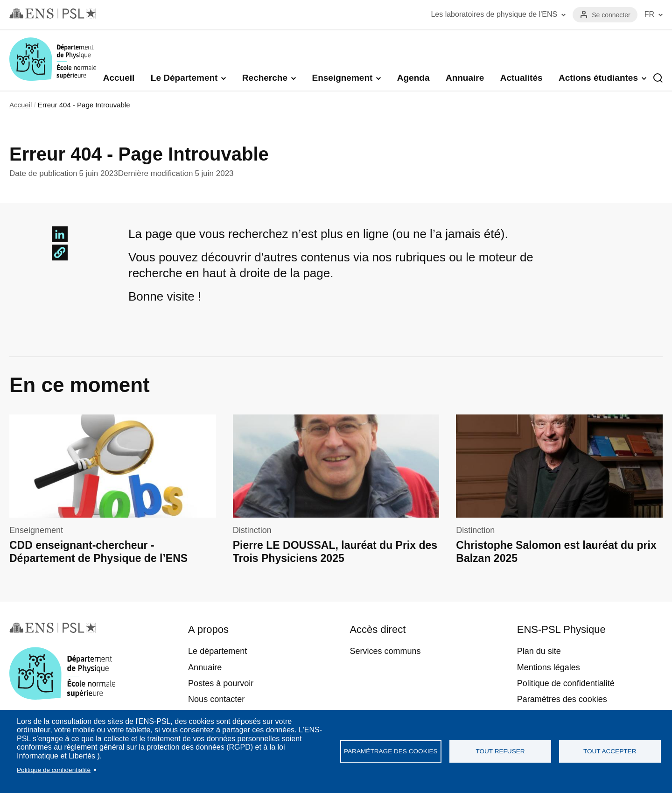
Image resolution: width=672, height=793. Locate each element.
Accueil (119, 78)
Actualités (521, 78)
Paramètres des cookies (562, 699)
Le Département (184, 78)
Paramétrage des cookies (391, 751)
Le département (217, 651)
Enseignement (342, 78)
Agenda (413, 78)
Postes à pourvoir (221, 683)
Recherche (265, 78)
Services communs (385, 651)
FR (649, 14)
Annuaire (465, 78)
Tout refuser (500, 751)
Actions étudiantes (598, 78)
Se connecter (611, 15)
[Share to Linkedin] (60, 234)
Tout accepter (610, 751)
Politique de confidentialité (54, 770)
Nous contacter (216, 699)
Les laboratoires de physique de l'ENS (494, 14)
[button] (60, 253)
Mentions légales (549, 667)
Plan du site (539, 651)
